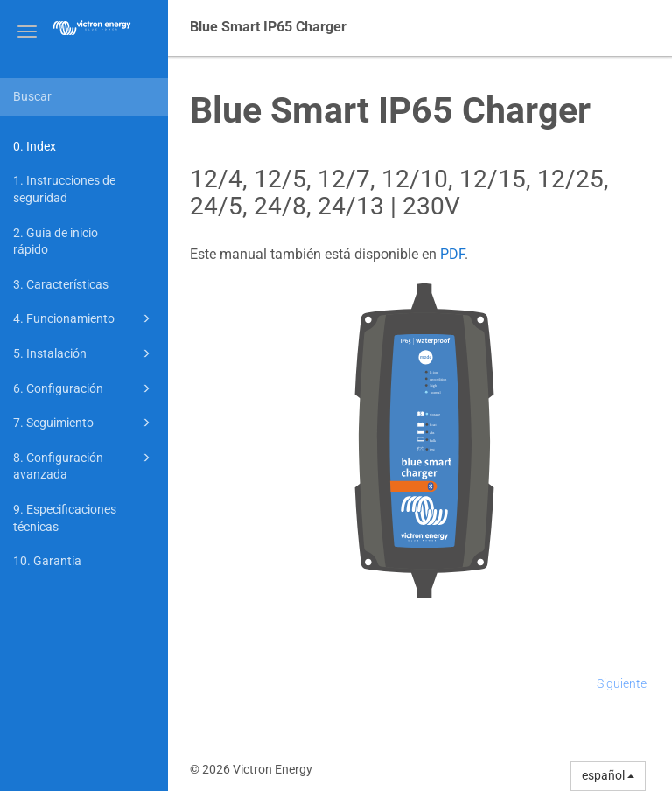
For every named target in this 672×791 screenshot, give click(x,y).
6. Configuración (84, 388)
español (608, 775)
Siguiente (622, 683)
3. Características (61, 284)
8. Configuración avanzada (84, 465)
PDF (452, 254)
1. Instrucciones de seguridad (64, 189)
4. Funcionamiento (84, 318)
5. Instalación (84, 353)
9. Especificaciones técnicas (65, 518)
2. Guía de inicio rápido (56, 241)
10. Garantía (47, 561)
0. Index (35, 146)
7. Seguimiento (84, 423)
